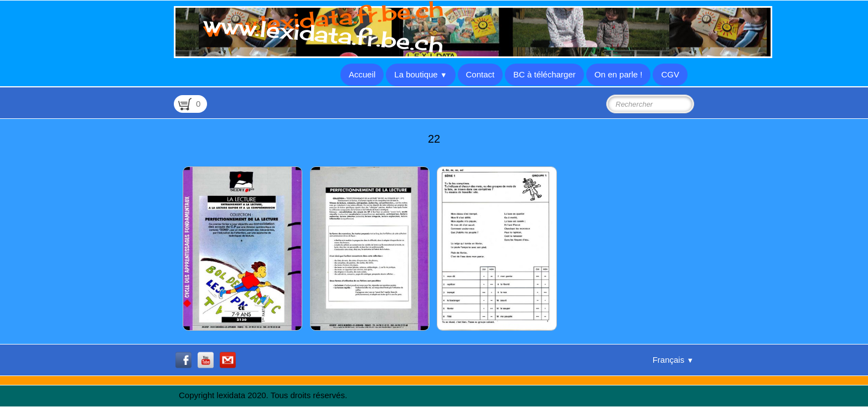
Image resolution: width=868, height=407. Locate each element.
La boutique (420, 74)
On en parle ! (619, 74)
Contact (480, 74)
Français (673, 360)
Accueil (362, 74)
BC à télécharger (544, 74)
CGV (670, 74)
